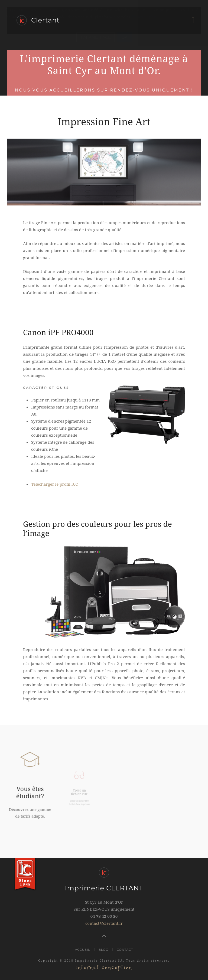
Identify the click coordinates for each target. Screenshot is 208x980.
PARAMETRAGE (96, 37)
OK (124, 37)
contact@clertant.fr (104, 923)
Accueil (83, 950)
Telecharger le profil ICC (55, 484)
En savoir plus (144, 17)
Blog (103, 950)
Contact (125, 950)
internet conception (104, 967)
